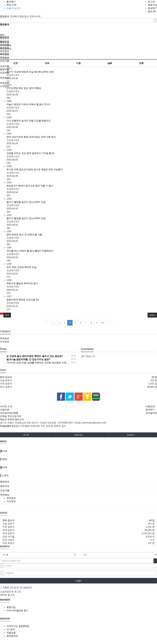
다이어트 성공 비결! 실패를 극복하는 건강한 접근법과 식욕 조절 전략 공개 (44, 363)
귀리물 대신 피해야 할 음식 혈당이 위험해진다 (30, 251)
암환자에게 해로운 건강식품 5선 (23, 300)
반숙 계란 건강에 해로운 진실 (21, 267)
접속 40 (152, 11)
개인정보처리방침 (9, 413)
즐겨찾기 (11, 2)
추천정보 (5, 48)
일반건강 (5, 41)
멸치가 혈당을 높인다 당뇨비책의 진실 (26, 202)
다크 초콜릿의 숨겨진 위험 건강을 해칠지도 (29, 121)
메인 (2, 35)
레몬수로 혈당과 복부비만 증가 (22, 283)
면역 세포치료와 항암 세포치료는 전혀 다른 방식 (31, 137)
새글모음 (11, 633)
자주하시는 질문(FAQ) (18, 626)
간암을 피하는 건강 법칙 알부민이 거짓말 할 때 (30, 153)
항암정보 (5, 38)
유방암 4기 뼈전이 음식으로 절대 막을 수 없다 (30, 186)
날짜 (110, 63)
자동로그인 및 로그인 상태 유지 (16, 588)
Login (78, 581)
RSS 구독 (11, 5)
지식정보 (5, 54)
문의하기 (150, 410)
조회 (141, 63)
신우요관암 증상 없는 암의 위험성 (24, 88)
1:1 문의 (11, 629)
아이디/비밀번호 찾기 (17, 610)
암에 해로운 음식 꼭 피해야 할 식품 (24, 235)
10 (102, 323)
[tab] (78, 482)
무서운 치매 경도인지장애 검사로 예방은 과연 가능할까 (35, 169)
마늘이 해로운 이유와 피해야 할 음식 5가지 (28, 104)
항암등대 (5, 16)
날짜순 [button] (152, 315)
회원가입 (152, 5)
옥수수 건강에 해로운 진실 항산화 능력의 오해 (30, 72)
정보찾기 (152, 8)
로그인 (151, 2)
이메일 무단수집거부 (11, 416)
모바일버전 (151, 413)
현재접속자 (12, 636)
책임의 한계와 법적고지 (12, 419)
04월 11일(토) (14, 8)
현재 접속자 (6, 377)
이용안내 (150, 406)
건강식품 (5, 45)
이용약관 (5, 410)
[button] (2, 314)
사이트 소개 (6, 406)
